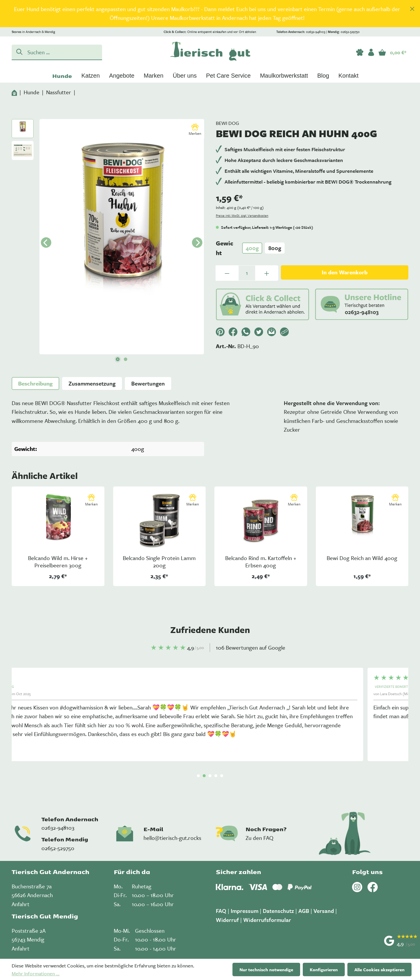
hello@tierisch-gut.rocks (172, 838)
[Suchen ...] (63, 52)
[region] (210, 14)
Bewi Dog (228, 123)
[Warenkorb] (392, 52)
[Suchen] (18, 52)
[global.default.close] (412, 7)
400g (252, 248)
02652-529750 (58, 848)
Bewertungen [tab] (148, 383)
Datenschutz (278, 911)
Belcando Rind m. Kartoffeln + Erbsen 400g (261, 562)
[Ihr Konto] (371, 52)
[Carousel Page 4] (216, 776)
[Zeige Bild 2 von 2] (126, 359)
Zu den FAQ (259, 838)
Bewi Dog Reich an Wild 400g (362, 558)
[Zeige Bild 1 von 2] (118, 359)
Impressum (245, 911)
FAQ (221, 911)
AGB (304, 911)
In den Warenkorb (345, 272)
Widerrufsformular (267, 920)
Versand (324, 911)
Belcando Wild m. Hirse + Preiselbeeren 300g (58, 562)
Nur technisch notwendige (266, 969)
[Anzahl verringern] (227, 273)
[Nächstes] (197, 243)
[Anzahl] (247, 273)
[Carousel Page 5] (222, 776)
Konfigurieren (324, 969)
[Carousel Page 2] (204, 776)
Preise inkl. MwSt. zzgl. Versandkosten (242, 216)
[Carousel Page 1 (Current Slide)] (198, 776)
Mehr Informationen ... (36, 973)
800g (275, 248)
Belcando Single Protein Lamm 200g (159, 562)
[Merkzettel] (360, 52)
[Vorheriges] (46, 243)
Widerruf (227, 920)
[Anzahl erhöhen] (267, 273)
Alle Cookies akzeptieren (379, 969)
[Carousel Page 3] (210, 776)
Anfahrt (21, 904)
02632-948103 (58, 828)
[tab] (35, 383)
